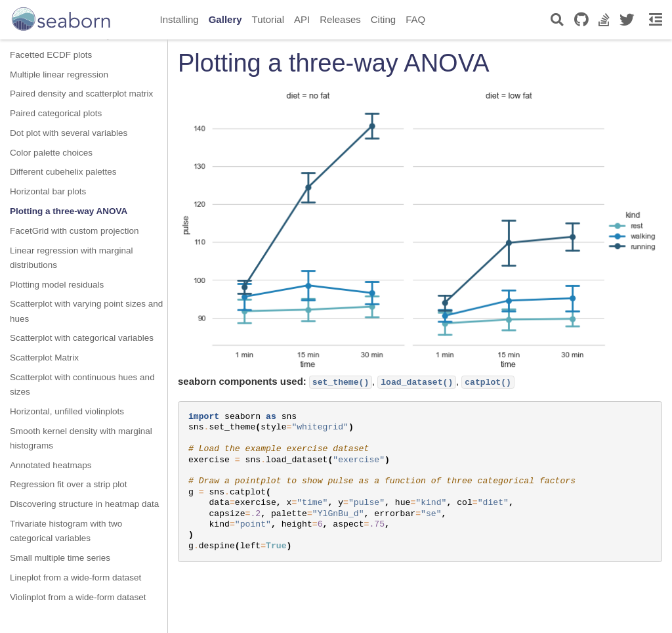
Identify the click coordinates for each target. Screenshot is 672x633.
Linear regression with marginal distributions (72, 258)
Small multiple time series (60, 558)
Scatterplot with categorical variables (82, 338)
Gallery (225, 19)
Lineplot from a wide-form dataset (75, 578)
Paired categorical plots (56, 113)
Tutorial (268, 19)
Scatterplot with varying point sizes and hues (86, 311)
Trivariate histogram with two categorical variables (66, 531)
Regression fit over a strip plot (69, 484)
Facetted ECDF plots (51, 55)
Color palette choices (51, 153)
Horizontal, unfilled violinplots (67, 411)
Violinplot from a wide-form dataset (78, 597)
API (302, 19)
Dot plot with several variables (69, 133)
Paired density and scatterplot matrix (81, 94)
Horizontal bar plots (48, 191)
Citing (383, 19)
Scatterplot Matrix (44, 358)
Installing (179, 19)
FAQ (415, 19)
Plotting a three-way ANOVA (69, 211)
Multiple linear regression (59, 75)
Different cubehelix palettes (63, 172)
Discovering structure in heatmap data (84, 504)
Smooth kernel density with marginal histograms (81, 438)
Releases (340, 19)
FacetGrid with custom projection (74, 231)
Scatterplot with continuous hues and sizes (82, 384)
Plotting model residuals (57, 285)
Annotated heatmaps (51, 465)
